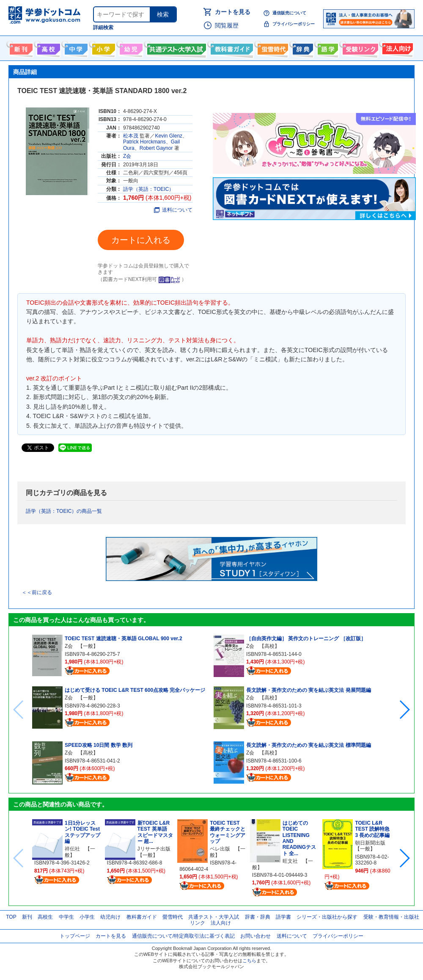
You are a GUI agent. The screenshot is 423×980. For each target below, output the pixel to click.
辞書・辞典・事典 (302, 47)
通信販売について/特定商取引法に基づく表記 (183, 936)
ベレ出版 (220, 849)
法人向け (397, 47)
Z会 (127, 156)
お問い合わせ (255, 936)
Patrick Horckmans (144, 142)
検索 (163, 14)
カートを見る (233, 12)
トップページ (75, 936)
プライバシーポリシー (294, 24)
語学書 (327, 47)
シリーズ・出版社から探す (327, 917)
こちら (249, 961)
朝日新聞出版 (370, 843)
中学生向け (75, 47)
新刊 (27, 917)
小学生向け (103, 47)
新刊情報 (20, 47)
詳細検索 (103, 28)
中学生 (66, 917)
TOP (11, 917)
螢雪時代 (272, 47)
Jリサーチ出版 (154, 849)
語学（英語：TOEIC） (148, 189)
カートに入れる (141, 240)
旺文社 (290, 861)
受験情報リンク (359, 47)
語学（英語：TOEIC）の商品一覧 (64, 511)
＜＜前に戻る (37, 592)
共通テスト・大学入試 (176, 47)
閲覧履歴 (227, 25)
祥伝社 (72, 849)
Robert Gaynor (156, 148)
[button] (404, 710)
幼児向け (130, 47)
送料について (173, 210)
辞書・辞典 (258, 917)
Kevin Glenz (169, 136)
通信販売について (289, 13)
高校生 (45, 917)
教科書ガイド (231, 47)
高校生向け (48, 47)
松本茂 (131, 136)
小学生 (87, 917)
